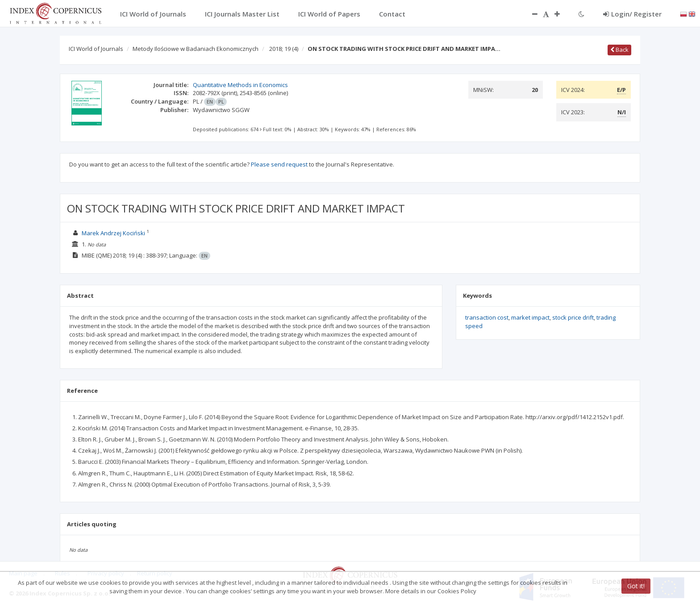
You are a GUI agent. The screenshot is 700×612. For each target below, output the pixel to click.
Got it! (636, 586)
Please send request (279, 164)
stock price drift (573, 317)
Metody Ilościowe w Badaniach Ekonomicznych (196, 49)
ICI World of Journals (96, 49)
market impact (530, 317)
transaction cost (487, 317)
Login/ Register (632, 14)
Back (619, 50)
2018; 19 (284, 49)
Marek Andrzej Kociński (113, 233)
